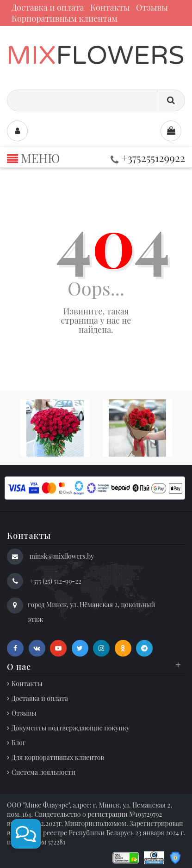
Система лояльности (43, 772)
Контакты (110, 7)
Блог (19, 743)
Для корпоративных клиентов (58, 757)
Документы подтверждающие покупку (71, 728)
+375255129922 (148, 158)
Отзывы (152, 7)
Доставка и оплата (48, 7)
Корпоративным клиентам (65, 18)
